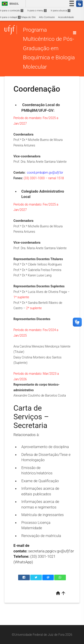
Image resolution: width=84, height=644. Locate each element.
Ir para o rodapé (10, 17)
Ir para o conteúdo (12, 11)
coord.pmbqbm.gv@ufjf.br (45, 173)
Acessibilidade (66, 17)
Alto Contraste (47, 17)
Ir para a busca (60, 11)
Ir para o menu (37, 11)
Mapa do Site (28, 17)
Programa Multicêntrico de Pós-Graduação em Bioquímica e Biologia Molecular (49, 48)
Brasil (10, 4)
